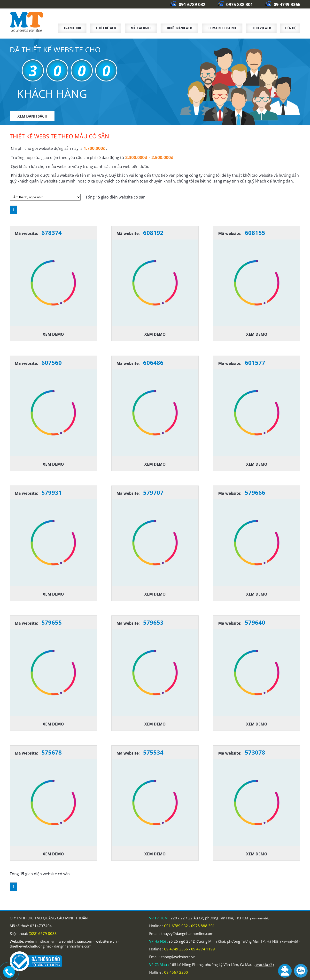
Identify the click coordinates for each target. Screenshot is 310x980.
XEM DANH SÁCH (32, 116)
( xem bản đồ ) (260, 918)
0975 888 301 (235, 4)
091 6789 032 (188, 4)
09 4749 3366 (283, 4)
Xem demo (53, 334)
